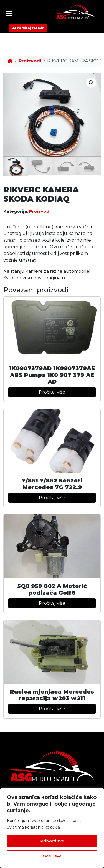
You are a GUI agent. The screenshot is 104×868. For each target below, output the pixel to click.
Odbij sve (52, 856)
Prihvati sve (52, 841)
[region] (52, 828)
